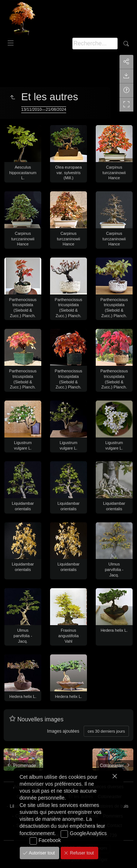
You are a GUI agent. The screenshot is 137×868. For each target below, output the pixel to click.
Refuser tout (81, 853)
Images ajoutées (63, 731)
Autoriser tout (41, 853)
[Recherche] (95, 44)
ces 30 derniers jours (106, 731)
